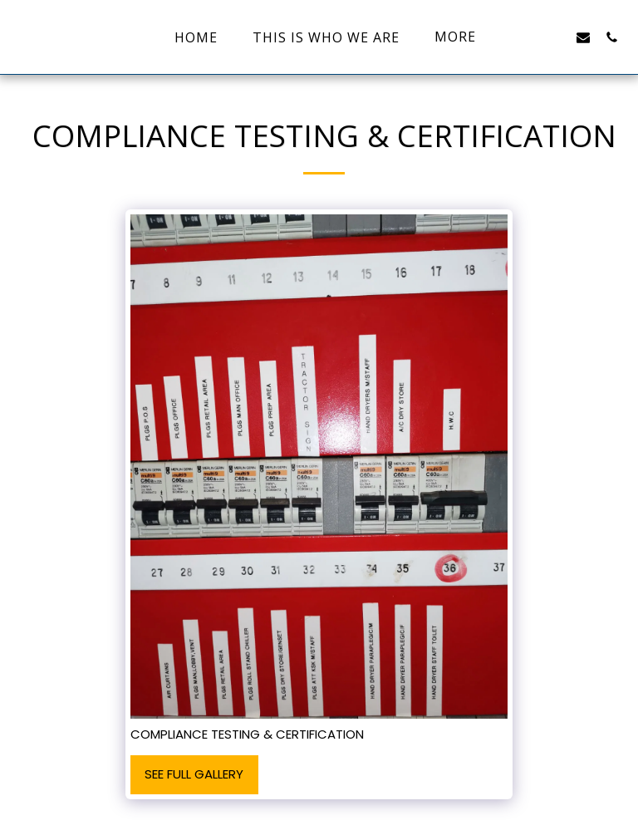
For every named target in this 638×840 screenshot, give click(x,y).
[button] (527, 37)
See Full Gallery (194, 774)
